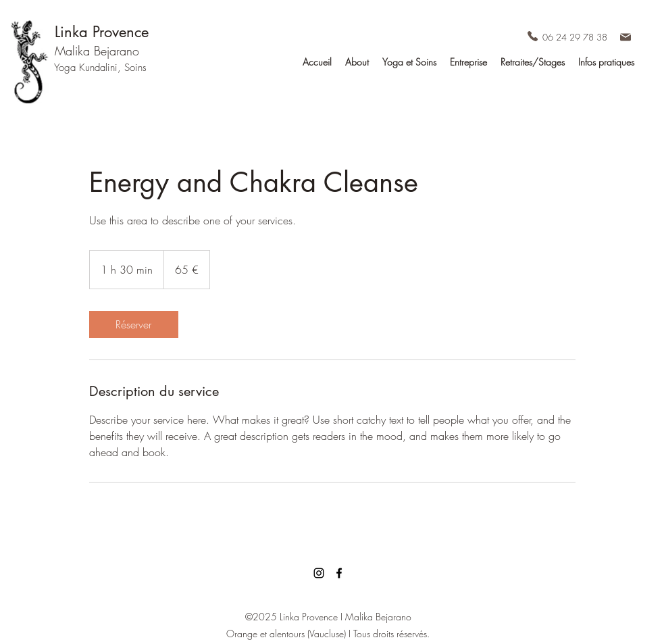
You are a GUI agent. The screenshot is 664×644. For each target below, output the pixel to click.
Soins (135, 68)
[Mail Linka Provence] (625, 37)
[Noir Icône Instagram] (319, 573)
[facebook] (339, 573)
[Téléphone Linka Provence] (533, 36)
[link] (134, 324)
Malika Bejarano (97, 51)
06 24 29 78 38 (575, 37)
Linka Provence (102, 32)
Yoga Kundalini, (89, 68)
